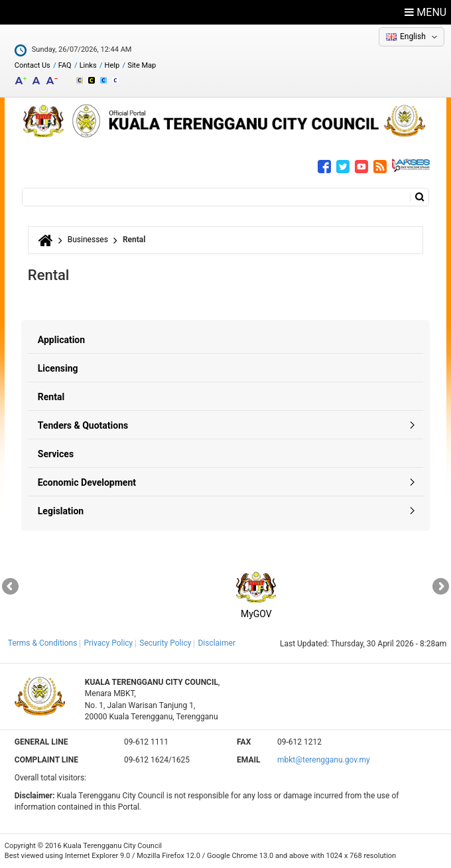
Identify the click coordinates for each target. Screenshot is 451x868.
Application (61, 340)
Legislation (61, 511)
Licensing (58, 368)
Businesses (88, 240)
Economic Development (87, 482)
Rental (51, 397)
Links (88, 65)
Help (112, 65)
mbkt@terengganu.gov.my (324, 760)
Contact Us (32, 65)
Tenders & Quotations (83, 425)
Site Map (142, 65)
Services (56, 454)
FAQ (65, 65)
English (413, 36)
